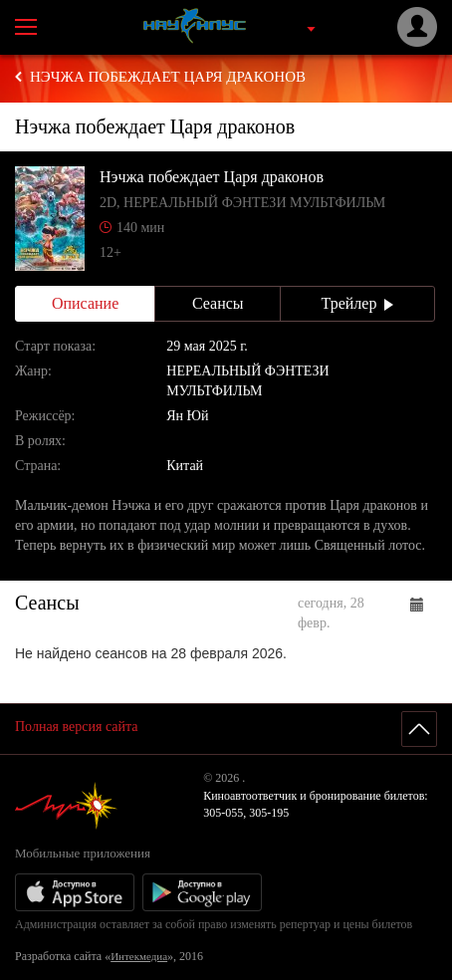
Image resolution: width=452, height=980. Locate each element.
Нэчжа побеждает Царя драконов (168, 77)
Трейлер (358, 303)
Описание (85, 303)
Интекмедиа (139, 956)
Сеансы (218, 303)
